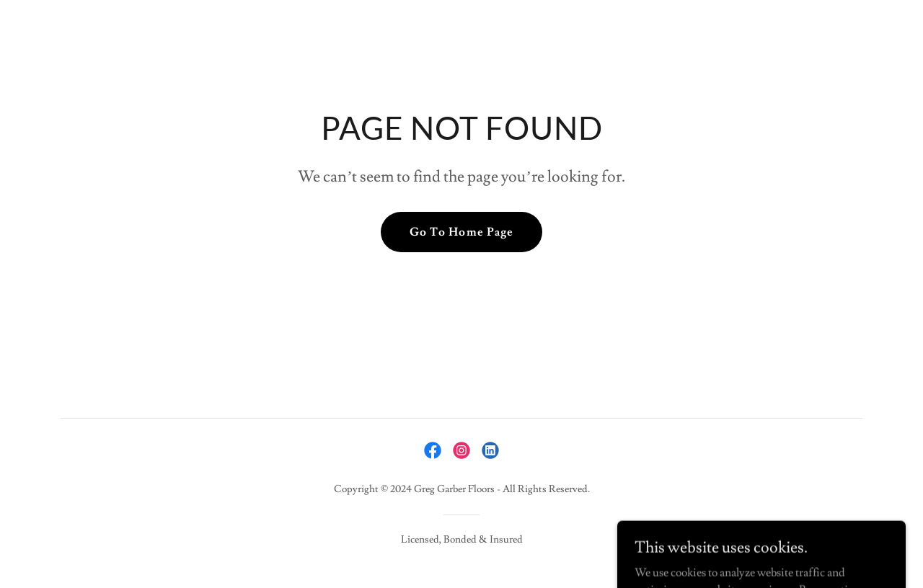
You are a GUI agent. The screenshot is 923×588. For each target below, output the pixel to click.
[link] (433, 450)
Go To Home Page (461, 232)
